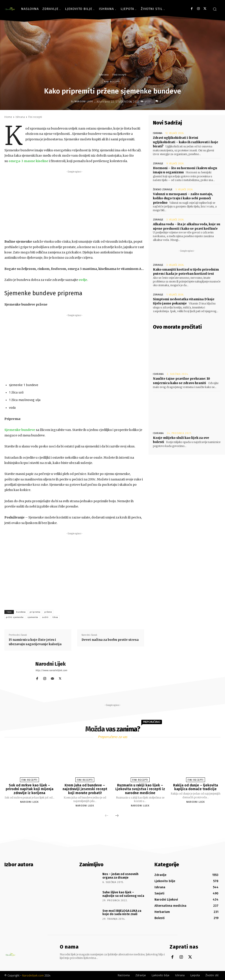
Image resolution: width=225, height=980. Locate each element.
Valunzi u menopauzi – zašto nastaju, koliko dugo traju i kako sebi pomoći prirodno (183, 198)
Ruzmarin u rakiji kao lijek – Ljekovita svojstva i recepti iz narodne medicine (140, 789)
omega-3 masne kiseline (28, 161)
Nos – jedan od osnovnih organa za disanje (120, 876)
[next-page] (117, 816)
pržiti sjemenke (15, 617)
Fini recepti (119, 75)
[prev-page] (107, 816)
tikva (55, 617)
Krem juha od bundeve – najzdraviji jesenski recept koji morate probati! (85, 789)
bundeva (21, 612)
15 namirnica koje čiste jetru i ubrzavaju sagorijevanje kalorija (35, 642)
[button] (215, 9)
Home (8, 117)
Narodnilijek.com (33, 975)
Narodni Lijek (84, 102)
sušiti (45, 617)
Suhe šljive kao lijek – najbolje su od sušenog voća (123, 894)
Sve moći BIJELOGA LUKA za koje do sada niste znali (122, 912)
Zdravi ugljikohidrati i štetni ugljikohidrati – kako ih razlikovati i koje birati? (186, 142)
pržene (48, 612)
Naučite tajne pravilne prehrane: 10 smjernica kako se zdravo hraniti (181, 381)
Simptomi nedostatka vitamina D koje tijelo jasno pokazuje (184, 301)
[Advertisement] (74, 205)
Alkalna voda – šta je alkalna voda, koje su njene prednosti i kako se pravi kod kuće (187, 226)
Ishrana (104, 75)
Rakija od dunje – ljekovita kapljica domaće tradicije (196, 787)
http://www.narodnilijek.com (51, 670)
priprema (35, 612)
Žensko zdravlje (163, 189)
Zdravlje (158, 163)
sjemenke (33, 617)
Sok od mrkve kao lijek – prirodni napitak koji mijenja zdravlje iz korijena (30, 789)
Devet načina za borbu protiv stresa (110, 640)
